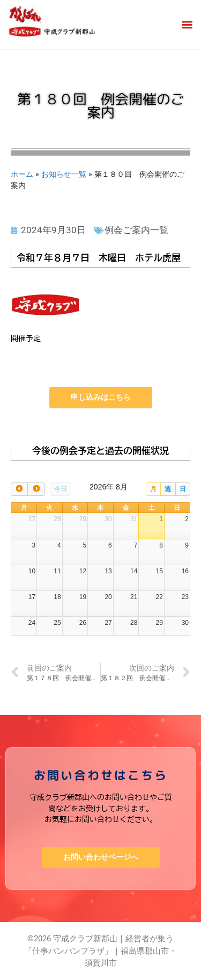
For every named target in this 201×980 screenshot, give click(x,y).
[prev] (19, 489)
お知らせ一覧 (64, 174)
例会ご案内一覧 (136, 230)
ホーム (22, 174)
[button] (187, 24)
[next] (36, 489)
